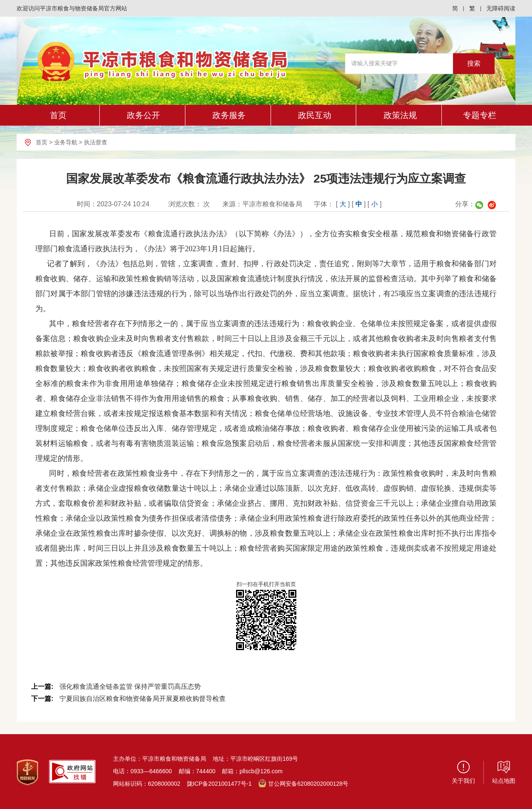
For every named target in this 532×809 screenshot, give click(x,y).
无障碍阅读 (501, 8)
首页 (58, 115)
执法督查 (96, 142)
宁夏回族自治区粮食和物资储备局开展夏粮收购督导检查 (143, 699)
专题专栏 (480, 115)
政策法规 (400, 115)
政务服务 (229, 115)
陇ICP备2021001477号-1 (219, 784)
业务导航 (66, 142)
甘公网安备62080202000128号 (303, 784)
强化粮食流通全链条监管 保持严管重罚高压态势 (130, 687)
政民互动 (315, 115)
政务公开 (143, 115)
